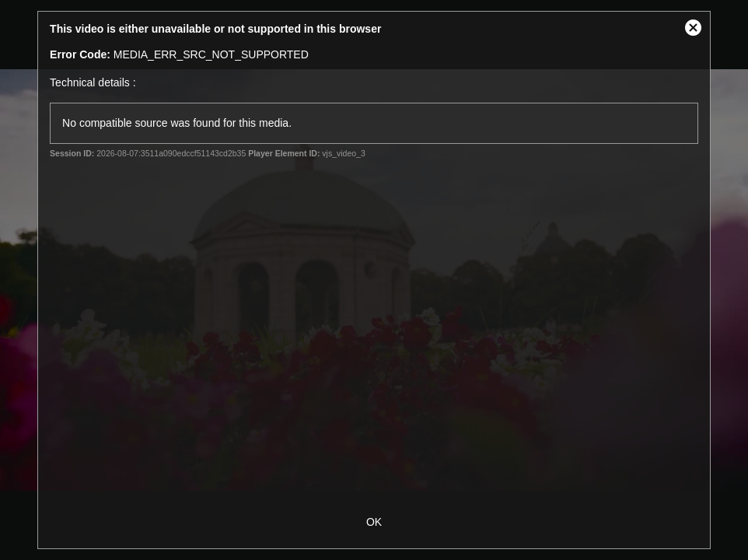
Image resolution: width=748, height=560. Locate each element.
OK (374, 522)
